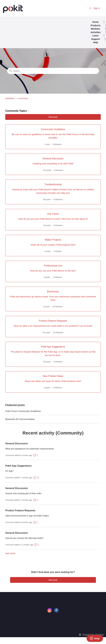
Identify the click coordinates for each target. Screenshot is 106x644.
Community (23, 98)
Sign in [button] (97, 8)
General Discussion (17, 443)
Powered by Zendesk (93, 635)
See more (10, 553)
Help (96, 42)
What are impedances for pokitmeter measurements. (30, 449)
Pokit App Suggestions (18, 466)
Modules (96, 29)
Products (96, 25)
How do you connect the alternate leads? (24, 538)
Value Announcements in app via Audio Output (27, 516)
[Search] (53, 71)
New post (53, 117)
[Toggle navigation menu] (90, 8)
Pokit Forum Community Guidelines (23, 411)
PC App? (9, 471)
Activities (96, 32)
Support (96, 39)
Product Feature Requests (20, 510)
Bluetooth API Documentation (20, 419)
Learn (96, 36)
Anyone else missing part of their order (23, 493)
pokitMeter (10, 98)
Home (96, 22)
